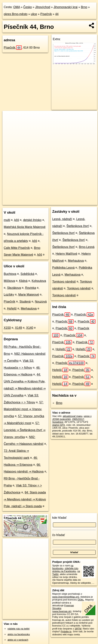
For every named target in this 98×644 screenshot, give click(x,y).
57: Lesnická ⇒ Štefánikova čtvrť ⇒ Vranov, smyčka (25, 430)
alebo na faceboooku (19, 634)
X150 (7, 328)
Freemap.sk (51, 202)
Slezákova (14, 288)
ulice (34, 14)
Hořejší (12, 309)
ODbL (81, 600)
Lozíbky (9, 295)
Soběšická (27, 274)
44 (57, 14)
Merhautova (29, 309)
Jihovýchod (43, 7)
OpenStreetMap (32, 202)
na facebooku (63, 567)
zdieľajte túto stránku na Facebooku (65, 570)
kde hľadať (59, 518)
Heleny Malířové (66, 254)
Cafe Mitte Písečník (17, 248)
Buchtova (10, 274)
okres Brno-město (16, 14)
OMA (17, 7)
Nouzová (41, 302)
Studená (25, 302)
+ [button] (9, 117)
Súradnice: (58, 422)
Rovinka (31, 288)
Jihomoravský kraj (66, 7)
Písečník (46, 14)
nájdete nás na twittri (18, 629)
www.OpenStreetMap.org (66, 597)
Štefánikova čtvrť (78, 226)
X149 (18, 328)
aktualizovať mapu (72, 416)
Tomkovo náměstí (64, 282)
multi (7, 220)
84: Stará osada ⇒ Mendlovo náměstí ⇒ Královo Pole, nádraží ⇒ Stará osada (25, 499)
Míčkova (9, 281)
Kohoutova (39, 281)
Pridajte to (66, 631)
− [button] (9, 123)
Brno (84, 7)
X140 (30, 328)
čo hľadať (59, 535)
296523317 (78, 419)
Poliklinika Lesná (63, 268)
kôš (17, 220)
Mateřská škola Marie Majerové (25, 227)
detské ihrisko (32, 220)
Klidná (23, 281)
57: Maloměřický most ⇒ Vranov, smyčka (24, 409)
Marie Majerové (29, 295)
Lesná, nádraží (62, 219)
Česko (28, 7)
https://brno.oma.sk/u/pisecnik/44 (80, 202)
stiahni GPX (59, 425)
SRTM (78, 629)
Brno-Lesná (87, 247)
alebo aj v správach (18, 640)
